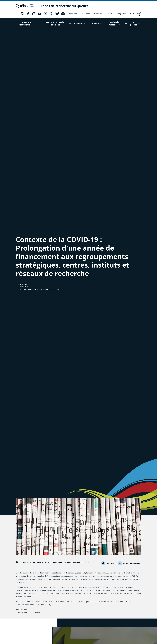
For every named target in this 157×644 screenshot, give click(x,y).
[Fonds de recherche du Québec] (65, 6)
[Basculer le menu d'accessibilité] (139, 14)
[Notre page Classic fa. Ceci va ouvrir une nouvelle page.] (22, 14)
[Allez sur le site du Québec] (26, 6)
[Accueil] (17, 562)
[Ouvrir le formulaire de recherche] (132, 14)
